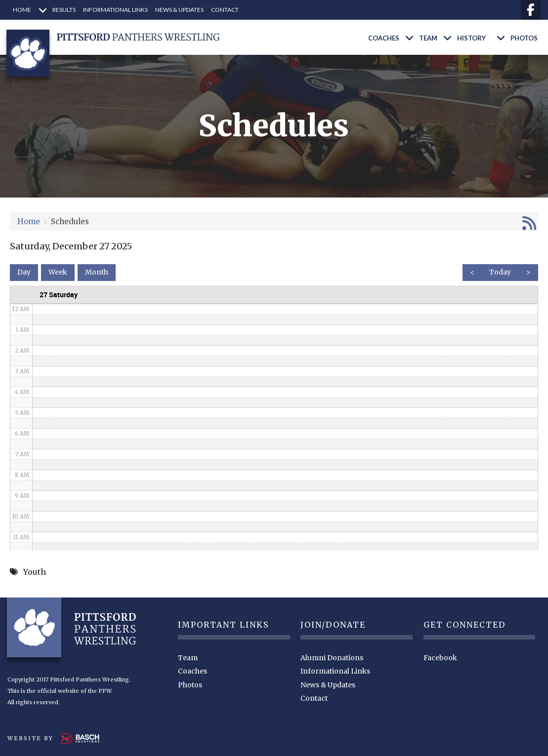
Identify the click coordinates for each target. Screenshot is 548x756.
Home (29, 221)
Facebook (440, 658)
